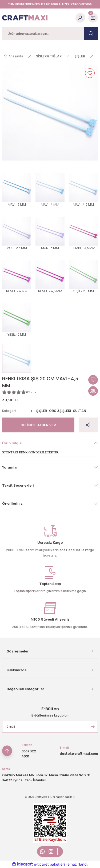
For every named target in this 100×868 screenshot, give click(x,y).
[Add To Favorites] (90, 73)
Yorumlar (10, 467)
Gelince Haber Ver (38, 425)
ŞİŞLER (42, 411)
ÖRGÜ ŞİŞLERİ (60, 411)
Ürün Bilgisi (12, 443)
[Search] (50, 33)
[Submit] (93, 727)
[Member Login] (80, 18)
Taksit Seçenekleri (18, 485)
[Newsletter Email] (50, 727)
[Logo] (25, 18)
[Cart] (93, 18)
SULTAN (80, 411)
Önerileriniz (12, 503)
